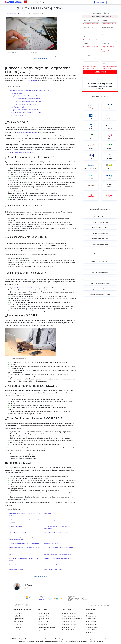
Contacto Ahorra (91, 616)
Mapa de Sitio (66, 609)
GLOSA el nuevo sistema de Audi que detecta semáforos (59, 548)
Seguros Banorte (19, 630)
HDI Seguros (17, 627)
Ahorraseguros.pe (91, 624)
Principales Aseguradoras (22, 609)
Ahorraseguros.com (92, 627)
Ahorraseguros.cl (91, 619)
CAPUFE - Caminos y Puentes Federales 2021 (56, 520)
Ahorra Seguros (11, 14)
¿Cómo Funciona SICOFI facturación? (25, 96)
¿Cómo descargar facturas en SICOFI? (28, 99)
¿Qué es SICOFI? (19, 93)
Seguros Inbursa (19, 619)
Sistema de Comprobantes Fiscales (28, 288)
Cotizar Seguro (101, 2)
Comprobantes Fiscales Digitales (27, 132)
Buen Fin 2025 (90, 633)
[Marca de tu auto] (91, 21)
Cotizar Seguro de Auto (41, 59)
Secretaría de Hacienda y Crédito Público (18, 152)
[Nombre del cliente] (100, 55)
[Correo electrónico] (91, 63)
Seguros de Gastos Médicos (46, 627)
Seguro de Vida (42, 630)
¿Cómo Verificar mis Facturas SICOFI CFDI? (27, 113)
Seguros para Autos (44, 613)
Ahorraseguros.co (91, 622)
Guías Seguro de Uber (69, 627)
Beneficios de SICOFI (20, 115)
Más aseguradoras (100, 254)
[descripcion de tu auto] (109, 27)
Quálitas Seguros (19, 616)
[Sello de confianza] (84, 599)
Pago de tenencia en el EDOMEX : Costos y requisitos (58, 554)
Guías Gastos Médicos (69, 630)
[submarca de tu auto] (91, 27)
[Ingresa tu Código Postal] (109, 43)
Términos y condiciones (83, 639)
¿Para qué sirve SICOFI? (21, 107)
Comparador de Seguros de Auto (72, 619)
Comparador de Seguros (69, 613)
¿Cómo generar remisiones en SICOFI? (28, 101)
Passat (11, 554)
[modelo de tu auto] (109, 21)
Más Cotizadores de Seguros (100, 209)
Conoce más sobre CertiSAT (51, 543)
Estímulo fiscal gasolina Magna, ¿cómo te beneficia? (57, 565)
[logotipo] (21, 605)
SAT (24, 432)
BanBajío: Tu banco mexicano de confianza (21, 565)
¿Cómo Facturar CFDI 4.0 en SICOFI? (28, 104)
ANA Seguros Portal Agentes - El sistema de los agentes (24, 543)
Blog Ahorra (89, 613)
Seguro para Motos (44, 616)
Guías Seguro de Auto (69, 622)
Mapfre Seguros (18, 622)
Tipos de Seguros (42, 2)
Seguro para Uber (43, 619)
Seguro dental (47, 514)
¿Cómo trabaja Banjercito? (16, 569)
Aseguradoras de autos (100, 97)
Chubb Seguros (18, 624)
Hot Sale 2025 (90, 630)
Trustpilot (41, 600)
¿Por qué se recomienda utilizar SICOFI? (26, 110)
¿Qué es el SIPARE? (49, 537)
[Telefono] (109, 63)
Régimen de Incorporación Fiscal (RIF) (54, 569)
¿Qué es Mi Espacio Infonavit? (18, 533)
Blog (19, 14)
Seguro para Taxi (43, 622)
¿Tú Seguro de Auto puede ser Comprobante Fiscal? (57, 558)
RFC (26, 434)
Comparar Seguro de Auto (100, 13)
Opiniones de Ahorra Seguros (43, 597)
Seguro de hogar (43, 624)
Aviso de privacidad (105, 639)
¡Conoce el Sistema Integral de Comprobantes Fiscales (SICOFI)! (30, 90)
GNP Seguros (18, 613)
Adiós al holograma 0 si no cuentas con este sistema (57, 533)
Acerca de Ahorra (92, 609)
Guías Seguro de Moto (69, 624)
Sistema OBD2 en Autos (16, 526)
